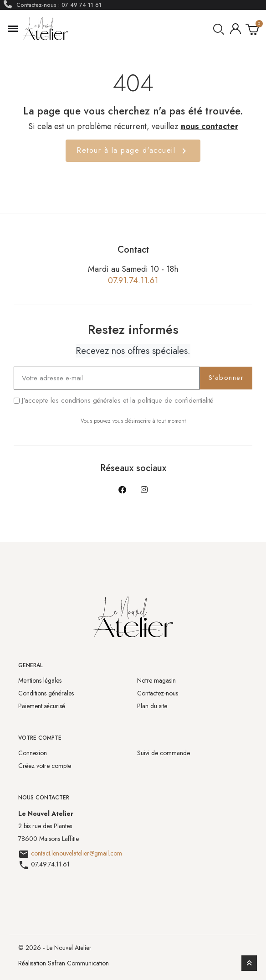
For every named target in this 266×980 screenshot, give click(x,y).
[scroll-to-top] (249, 963)
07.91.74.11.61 (133, 280)
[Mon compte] (235, 29)
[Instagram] (144, 490)
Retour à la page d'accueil (133, 151)
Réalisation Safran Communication (64, 963)
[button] (13, 29)
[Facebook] (122, 490)
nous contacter (210, 126)
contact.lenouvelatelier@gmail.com (77, 853)
